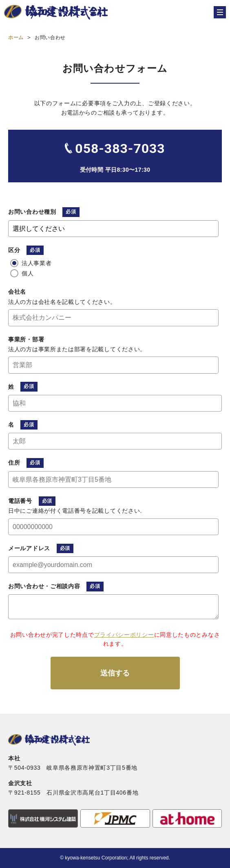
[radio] (113, 263)
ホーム (16, 38)
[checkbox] (113, 268)
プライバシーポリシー (124, 635)
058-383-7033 (120, 148)
